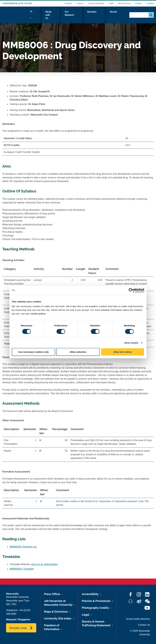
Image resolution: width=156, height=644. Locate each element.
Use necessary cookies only (33, 352)
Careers (68, 3)
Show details (131, 343)
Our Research (88, 15)
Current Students (96, 3)
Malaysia (11, 620)
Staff (111, 3)
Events (139, 3)
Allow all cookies (123, 352)
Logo (16, 14)
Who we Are (46, 15)
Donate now (18, 628)
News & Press (124, 3)
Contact (150, 3)
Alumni (120, 15)
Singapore (24, 620)
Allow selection (78, 352)
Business (106, 15)
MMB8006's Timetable (22, 569)
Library (80, 3)
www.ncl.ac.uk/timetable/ (44, 564)
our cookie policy (35, 314)
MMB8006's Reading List (23, 547)
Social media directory (138, 619)
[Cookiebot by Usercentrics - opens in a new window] (131, 290)
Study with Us (67, 15)
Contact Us (144, 625)
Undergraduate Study (17, 3)
